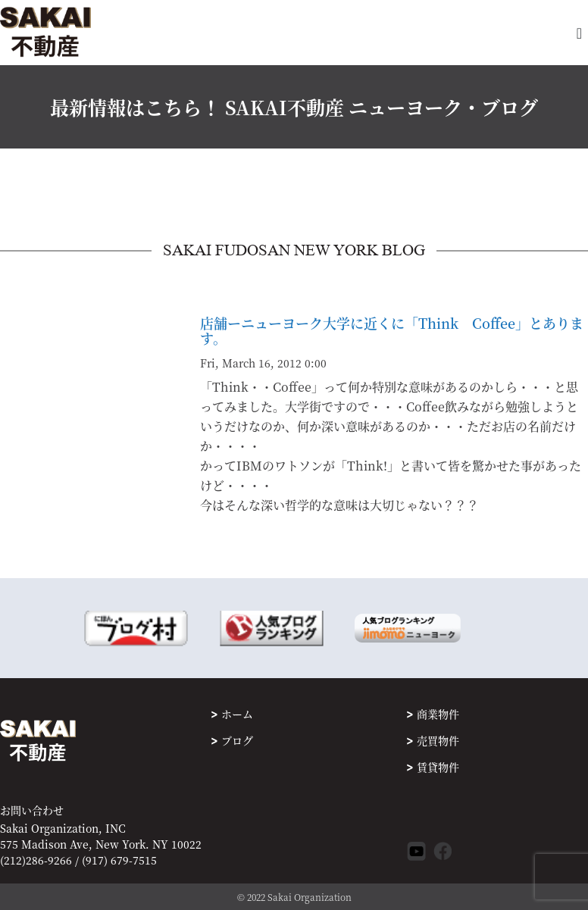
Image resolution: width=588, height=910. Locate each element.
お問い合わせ (32, 810)
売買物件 (438, 740)
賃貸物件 (438, 767)
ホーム (237, 714)
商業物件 (438, 714)
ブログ (237, 740)
